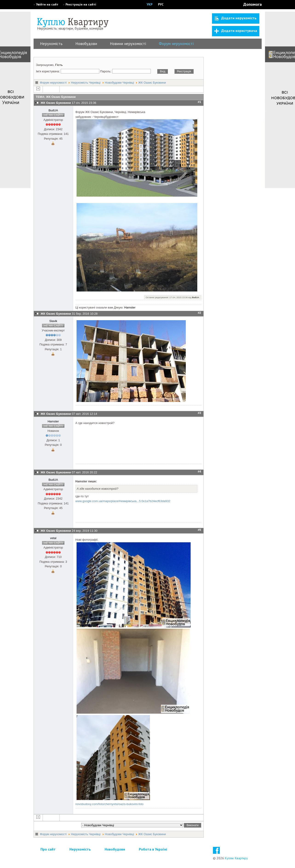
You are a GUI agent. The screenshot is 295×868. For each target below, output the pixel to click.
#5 (199, 530)
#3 (199, 413)
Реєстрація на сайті (81, 4)
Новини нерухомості (128, 44)
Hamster (130, 307)
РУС (161, 4)
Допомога (252, 4)
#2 (199, 313)
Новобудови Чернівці (119, 83)
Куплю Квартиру (236, 858)
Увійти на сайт (47, 4)
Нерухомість (51, 44)
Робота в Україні (153, 849)
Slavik (53, 321)
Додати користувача (236, 31)
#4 (199, 471)
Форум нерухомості (176, 44)
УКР (150, 4)
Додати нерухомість (236, 18)
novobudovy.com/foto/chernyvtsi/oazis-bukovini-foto (110, 804)
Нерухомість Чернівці (86, 83)
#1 (199, 102)
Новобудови (86, 44)
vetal (53, 538)
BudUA (53, 110)
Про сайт (48, 849)
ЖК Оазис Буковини (152, 83)
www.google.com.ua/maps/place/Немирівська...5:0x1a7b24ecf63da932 (123, 501)
